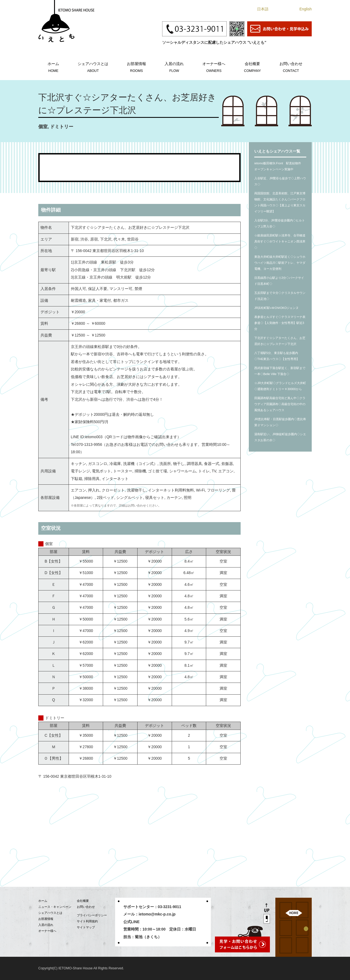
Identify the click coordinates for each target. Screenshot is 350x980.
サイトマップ (86, 927)
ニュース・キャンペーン (55, 907)
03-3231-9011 (170, 907)
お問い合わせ (291, 66)
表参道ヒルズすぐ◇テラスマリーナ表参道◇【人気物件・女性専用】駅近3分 (280, 323)
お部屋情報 (136, 66)
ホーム (53, 66)
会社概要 (252, 66)
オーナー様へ (214, 66)
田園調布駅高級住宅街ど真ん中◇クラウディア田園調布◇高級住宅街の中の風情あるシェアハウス (280, 404)
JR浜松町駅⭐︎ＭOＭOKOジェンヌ (276, 308)
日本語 (263, 9)
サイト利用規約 (87, 921)
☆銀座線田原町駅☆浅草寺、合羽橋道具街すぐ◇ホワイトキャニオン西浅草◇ (280, 241)
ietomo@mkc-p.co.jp (157, 914)
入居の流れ (174, 66)
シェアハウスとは (93, 66)
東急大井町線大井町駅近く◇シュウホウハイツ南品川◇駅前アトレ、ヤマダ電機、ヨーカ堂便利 (280, 263)
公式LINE (131, 922)
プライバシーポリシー (92, 915)
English (306, 9)
